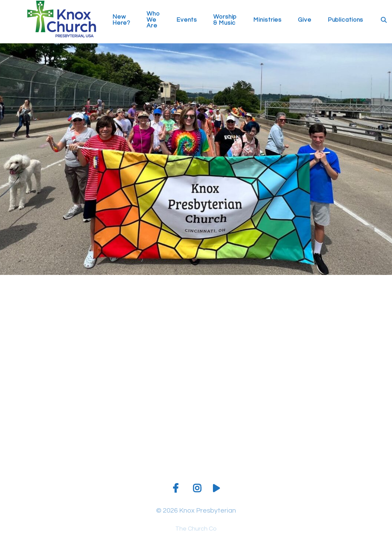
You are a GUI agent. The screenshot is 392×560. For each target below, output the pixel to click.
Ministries (267, 20)
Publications (346, 20)
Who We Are (153, 20)
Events (187, 20)
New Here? (121, 20)
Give (305, 20)
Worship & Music (225, 20)
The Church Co (196, 529)
